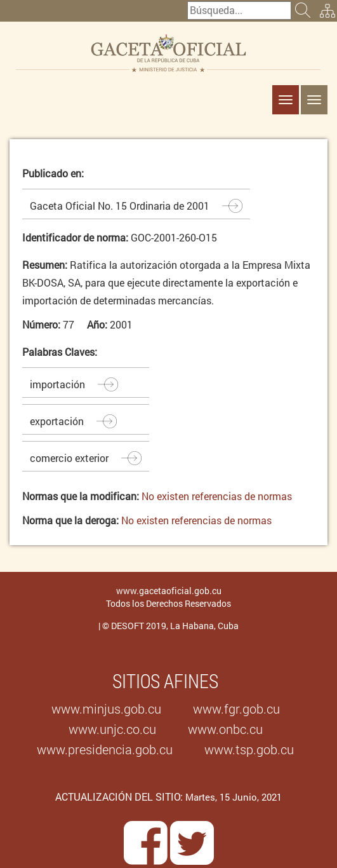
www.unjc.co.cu (112, 729)
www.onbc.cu (225, 729)
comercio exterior (69, 458)
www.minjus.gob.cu (106, 709)
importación (57, 384)
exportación (57, 421)
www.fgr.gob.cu (236, 709)
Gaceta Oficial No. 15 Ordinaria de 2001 (120, 206)
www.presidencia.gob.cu (105, 749)
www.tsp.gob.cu (249, 749)
